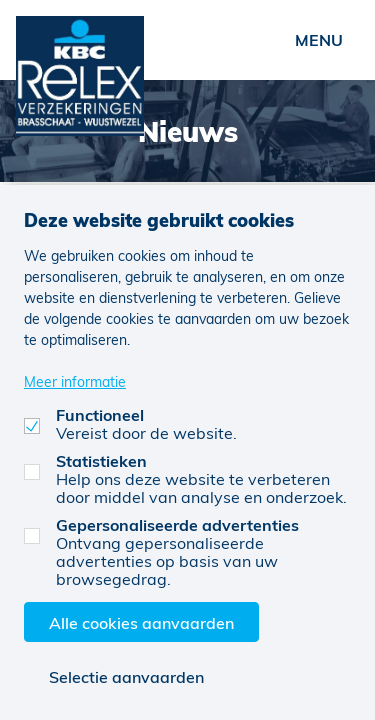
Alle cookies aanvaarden (141, 622)
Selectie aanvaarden (126, 676)
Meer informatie (75, 381)
